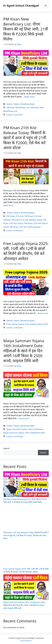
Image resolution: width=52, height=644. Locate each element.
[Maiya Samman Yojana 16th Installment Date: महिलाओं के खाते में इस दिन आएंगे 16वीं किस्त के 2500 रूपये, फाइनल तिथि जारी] (26, 587)
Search (6, 448)
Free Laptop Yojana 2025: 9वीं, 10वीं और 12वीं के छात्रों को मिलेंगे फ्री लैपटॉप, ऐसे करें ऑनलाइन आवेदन (26, 251)
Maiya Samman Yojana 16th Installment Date (24, 433)
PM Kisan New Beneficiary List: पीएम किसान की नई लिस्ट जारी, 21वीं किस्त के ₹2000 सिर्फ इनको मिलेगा (26, 29)
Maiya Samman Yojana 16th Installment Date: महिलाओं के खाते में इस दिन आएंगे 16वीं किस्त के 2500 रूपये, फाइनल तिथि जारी (24, 351)
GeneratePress (26, 641)
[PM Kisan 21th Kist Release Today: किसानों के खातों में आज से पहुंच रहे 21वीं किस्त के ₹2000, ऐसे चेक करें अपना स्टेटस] (26, 518)
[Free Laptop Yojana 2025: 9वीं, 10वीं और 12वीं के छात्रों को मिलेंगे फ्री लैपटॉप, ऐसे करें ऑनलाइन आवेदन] (26, 554)
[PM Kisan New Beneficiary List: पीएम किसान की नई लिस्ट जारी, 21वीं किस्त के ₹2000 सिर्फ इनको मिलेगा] (26, 485)
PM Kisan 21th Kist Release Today (27, 220)
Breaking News (28, 104)
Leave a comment (15, 115)
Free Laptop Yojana (15, 324)
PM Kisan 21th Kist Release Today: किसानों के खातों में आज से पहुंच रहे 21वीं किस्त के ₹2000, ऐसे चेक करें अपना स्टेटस (25, 138)
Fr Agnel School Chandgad (21, 5)
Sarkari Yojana (13, 104)
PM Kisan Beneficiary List (18, 107)
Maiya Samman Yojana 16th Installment (25, 429)
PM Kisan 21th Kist (15, 216)
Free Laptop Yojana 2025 (37, 324)
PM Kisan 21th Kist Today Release (25, 227)
